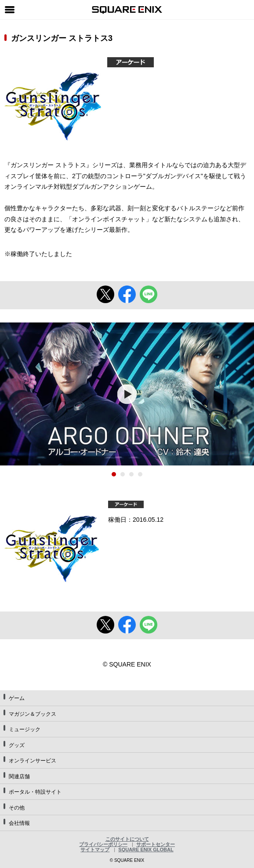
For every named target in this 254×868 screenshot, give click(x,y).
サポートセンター (156, 844)
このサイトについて (127, 839)
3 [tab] (131, 474)
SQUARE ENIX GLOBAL (146, 850)
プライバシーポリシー (103, 844)
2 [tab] (123, 474)
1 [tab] (114, 474)
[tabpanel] (127, 394)
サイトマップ (95, 850)
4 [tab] (140, 474)
